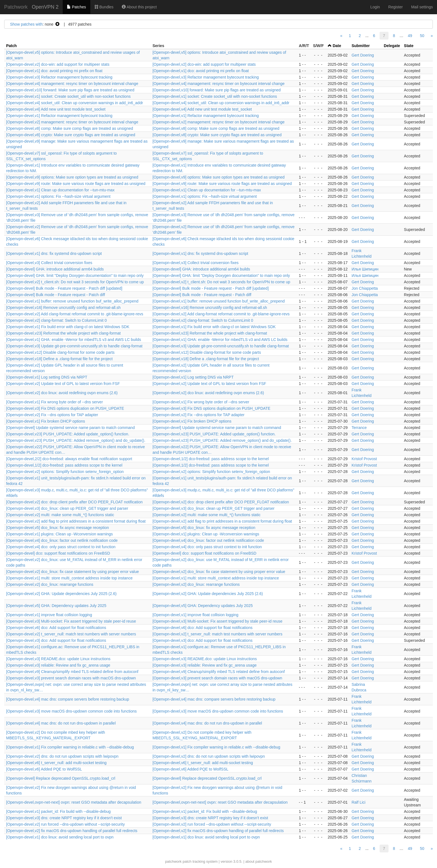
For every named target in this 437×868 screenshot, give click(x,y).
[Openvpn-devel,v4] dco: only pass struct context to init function (61, 547)
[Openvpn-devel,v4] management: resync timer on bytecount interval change (72, 84)
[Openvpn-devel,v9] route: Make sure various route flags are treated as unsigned (76, 184)
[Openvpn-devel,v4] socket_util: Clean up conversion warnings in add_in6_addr (75, 103)
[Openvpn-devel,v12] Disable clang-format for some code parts (60, 352)
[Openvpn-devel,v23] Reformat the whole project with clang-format (63, 333)
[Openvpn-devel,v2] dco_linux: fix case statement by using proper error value (72, 572)
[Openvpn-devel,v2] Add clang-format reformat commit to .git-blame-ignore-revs (75, 314)
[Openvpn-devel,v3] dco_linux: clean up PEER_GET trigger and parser (67, 508)
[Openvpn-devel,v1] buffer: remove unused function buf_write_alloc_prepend (72, 301)
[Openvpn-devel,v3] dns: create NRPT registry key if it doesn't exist (64, 818)
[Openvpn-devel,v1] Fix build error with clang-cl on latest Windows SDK (68, 327)
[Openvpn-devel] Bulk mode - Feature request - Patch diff (56, 295)
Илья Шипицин (365, 269)
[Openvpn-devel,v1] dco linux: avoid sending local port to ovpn (60, 837)
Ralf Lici (358, 802)
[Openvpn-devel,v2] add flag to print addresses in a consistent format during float (76, 521)
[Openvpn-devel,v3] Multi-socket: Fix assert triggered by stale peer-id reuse (71, 621)
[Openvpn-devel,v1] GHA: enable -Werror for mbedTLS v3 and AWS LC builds (74, 340)
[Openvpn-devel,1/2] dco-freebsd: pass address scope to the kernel (211, 459)
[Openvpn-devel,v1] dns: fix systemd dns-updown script (54, 253)
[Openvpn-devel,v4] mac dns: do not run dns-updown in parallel (61, 723)
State (409, 46)
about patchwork (258, 861)
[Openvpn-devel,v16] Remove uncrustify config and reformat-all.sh (63, 308)
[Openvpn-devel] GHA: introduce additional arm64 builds (55, 269)
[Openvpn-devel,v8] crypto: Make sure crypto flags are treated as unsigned (71, 135)
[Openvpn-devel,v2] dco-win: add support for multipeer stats (58, 64)
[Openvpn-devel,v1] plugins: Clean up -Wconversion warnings (60, 534)
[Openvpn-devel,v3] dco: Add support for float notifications (56, 640)
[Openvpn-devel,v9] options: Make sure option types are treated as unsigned (72, 177)
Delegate (392, 46)
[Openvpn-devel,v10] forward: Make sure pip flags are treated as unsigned (70, 90)
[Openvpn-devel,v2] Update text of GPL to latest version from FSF (63, 384)
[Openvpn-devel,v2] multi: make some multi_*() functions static (60, 515)
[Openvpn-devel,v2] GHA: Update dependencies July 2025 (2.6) (61, 594)
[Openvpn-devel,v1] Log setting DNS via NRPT (47, 377)
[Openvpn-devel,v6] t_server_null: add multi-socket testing (56, 763)
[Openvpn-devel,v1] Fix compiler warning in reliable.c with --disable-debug (70, 747)
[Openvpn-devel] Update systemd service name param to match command (70, 428)
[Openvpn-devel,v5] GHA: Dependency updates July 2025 (56, 606)
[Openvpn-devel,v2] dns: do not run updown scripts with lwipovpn (62, 756)
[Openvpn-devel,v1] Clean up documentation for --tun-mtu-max (60, 190)
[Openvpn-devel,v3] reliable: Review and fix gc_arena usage (58, 665)
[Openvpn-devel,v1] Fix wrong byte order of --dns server (54, 402)
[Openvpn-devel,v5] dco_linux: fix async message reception (58, 528)
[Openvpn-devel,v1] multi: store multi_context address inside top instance (69, 578)
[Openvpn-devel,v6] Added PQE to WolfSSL (44, 769)
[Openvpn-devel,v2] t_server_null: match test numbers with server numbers (71, 634)
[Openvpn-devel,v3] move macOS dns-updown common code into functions (71, 711)
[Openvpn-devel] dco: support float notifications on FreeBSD (58, 553)
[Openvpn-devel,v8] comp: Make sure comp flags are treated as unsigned (70, 128)
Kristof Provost (364, 459)
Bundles (104, 7)
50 (422, 36)
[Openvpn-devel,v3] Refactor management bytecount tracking (59, 77)
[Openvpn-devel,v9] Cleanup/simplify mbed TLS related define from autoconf (72, 672)
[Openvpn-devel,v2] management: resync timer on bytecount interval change (72, 122)
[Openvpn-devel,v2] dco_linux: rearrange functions (50, 584)
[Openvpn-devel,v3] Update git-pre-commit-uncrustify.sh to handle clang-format (74, 346)
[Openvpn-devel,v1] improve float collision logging (49, 615)
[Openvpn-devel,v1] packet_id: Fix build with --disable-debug (58, 811)
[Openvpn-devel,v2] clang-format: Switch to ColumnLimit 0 (56, 320)
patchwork (173, 861)
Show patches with (26, 24)
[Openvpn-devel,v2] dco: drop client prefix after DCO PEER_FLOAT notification (74, 502)
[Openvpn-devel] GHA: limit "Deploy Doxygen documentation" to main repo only (75, 275)
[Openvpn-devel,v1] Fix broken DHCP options (46, 421)
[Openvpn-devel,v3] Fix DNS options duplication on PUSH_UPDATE (65, 408)
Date (337, 46)
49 (410, 36)
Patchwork (16, 7)
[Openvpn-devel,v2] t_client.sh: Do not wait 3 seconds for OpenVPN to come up (75, 282)
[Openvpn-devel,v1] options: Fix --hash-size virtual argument (58, 196)
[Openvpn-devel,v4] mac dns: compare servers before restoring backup (68, 699)
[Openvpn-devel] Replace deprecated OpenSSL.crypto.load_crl (61, 778)
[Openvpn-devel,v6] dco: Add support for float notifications (56, 628)
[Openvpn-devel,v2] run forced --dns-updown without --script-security (65, 824)
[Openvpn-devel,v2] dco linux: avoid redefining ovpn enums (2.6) (62, 393)
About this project (139, 7)
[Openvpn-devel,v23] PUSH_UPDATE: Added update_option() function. (68, 434)
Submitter (360, 46)
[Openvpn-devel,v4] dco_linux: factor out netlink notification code (62, 540)
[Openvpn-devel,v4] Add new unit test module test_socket (56, 109)
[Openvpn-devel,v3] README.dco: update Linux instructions (58, 659)
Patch (11, 46)
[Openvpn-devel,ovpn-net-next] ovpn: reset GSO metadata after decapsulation (74, 802)
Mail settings (422, 7)
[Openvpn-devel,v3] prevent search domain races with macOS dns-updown (71, 678)
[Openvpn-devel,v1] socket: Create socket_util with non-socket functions (68, 96)
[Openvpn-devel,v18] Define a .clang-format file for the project (59, 359)
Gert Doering (363, 55)
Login (375, 7)
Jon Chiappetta (365, 288)
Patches (76, 7)
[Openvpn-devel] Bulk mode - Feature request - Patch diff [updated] (64, 288)
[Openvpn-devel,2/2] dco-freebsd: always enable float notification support (69, 459)
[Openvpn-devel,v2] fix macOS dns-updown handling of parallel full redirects (72, 831)
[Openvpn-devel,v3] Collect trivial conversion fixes (49, 263)
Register (395, 7)
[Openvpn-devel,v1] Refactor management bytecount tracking (59, 116)
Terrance (359, 428)
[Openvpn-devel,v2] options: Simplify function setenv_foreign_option (65, 472)
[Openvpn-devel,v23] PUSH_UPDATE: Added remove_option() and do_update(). (76, 440)
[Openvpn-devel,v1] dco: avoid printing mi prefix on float (54, 71)
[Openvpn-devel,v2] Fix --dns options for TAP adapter (52, 415)
